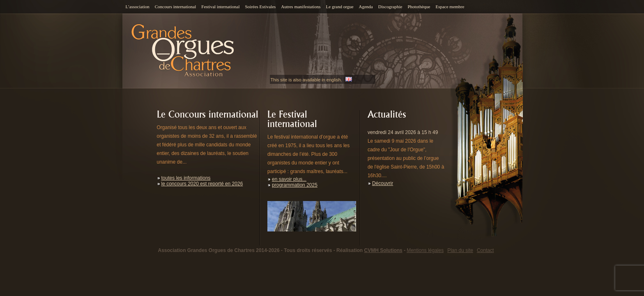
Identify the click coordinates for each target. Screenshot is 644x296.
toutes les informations (186, 178)
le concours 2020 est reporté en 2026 (202, 184)
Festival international (220, 7)
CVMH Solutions (383, 250)
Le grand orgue (340, 7)
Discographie (390, 7)
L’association (138, 7)
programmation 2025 (295, 185)
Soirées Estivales (260, 7)
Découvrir (383, 183)
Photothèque (419, 7)
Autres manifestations (301, 7)
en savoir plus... (289, 179)
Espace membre (450, 7)
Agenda (366, 7)
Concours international (176, 7)
